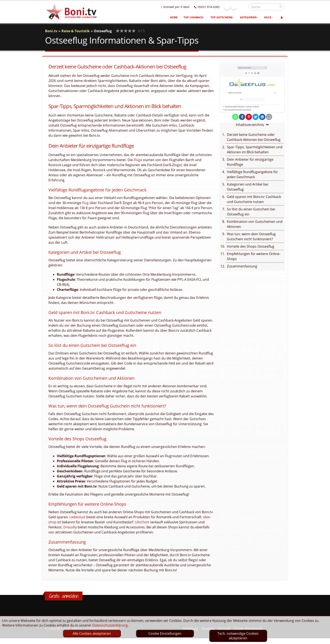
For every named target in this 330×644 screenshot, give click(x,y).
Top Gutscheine (222, 17)
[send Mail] (269, 117)
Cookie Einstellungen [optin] (165, 633)
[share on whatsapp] (235, 117)
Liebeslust (77, 517)
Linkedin (243, 7)
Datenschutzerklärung (110, 625)
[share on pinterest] (249, 117)
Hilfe (269, 17)
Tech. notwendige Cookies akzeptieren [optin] (238, 636)
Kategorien (249, 17)
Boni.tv (51, 31)
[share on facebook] (242, 117)
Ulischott (142, 522)
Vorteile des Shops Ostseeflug (251, 246)
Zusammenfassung (242, 266)
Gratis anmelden (64, 596)
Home (174, 17)
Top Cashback (194, 17)
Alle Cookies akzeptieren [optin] (92, 633)
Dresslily (70, 527)
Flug (85, 203)
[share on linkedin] (262, 117)
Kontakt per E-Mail (184, 7)
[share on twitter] (255, 117)
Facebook (236, 7)
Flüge (138, 160)
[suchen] (281, 7)
